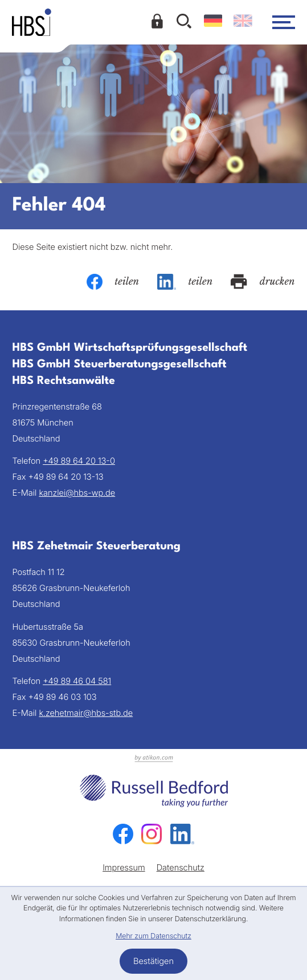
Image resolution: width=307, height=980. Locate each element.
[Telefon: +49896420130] (79, 461)
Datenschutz (181, 868)
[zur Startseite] (32, 22)
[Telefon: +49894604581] (77, 681)
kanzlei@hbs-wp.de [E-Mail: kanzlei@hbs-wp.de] (77, 493)
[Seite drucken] (263, 282)
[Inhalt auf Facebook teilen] (113, 282)
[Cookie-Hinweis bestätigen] (153, 961)
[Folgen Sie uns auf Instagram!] (152, 834)
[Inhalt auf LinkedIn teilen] (185, 282)
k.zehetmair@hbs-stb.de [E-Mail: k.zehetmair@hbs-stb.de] (86, 713)
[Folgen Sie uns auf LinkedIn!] (182, 834)
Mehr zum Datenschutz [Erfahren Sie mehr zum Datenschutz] (153, 936)
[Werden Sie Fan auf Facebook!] (123, 834)
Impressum (124, 868)
